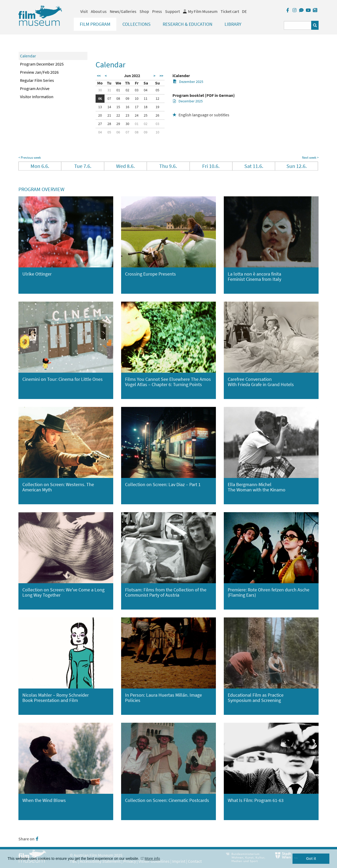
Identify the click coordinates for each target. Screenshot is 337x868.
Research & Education (188, 24)
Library (233, 24)
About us (99, 11)
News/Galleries (123, 11)
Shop (144, 11)
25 (146, 115)
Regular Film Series (37, 80)
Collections (137, 24)
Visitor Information (37, 97)
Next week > (310, 158)
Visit (84, 11)
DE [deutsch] (244, 11)
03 (137, 90)
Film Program (95, 24)
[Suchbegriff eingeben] (298, 25)
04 (146, 90)
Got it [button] (311, 859)
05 (157, 90)
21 (109, 115)
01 (118, 90)
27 (100, 124)
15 (118, 107)
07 (109, 98)
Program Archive (35, 88)
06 (100, 98)
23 (127, 115)
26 (157, 115)
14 (109, 107)
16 (127, 107)
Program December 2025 (42, 64)
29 (118, 124)
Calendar (28, 56)
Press (157, 11)
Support (172, 11)
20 (100, 115)
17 (137, 107)
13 (100, 107)
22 (118, 115)
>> (161, 76)
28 (109, 124)
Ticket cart (230, 11)
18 (146, 107)
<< (99, 76)
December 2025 (188, 101)
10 (137, 98)
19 (157, 107)
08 (118, 98)
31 (109, 90)
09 (127, 98)
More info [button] (152, 859)
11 (146, 98)
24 (137, 115)
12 (157, 98)
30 (100, 90)
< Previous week (30, 158)
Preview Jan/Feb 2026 (39, 72)
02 (127, 90)
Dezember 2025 (188, 82)
